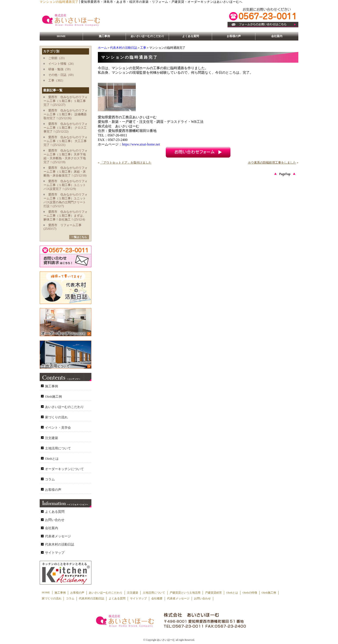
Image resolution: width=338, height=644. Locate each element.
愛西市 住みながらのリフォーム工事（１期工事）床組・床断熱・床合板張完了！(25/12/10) (66, 172)
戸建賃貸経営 (213, 593)
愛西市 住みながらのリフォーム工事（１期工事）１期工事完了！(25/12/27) (66, 101)
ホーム (102, 48)
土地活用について (58, 448)
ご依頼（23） (57, 58)
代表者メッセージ (58, 536)
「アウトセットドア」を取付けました (126, 163)
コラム (50, 479)
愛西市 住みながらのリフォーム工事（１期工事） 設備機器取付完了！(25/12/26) (66, 114)
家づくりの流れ (56, 417)
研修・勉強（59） (60, 69)
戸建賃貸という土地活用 (185, 593)
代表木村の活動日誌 (124, 48)
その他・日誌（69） (62, 75)
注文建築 (52, 438)
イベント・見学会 (58, 428)
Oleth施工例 (53, 397)
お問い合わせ (55, 520)
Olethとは (52, 459)
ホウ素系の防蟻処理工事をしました (272, 163)
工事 (143, 48)
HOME (61, 36)
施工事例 (104, 36)
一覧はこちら (79, 237)
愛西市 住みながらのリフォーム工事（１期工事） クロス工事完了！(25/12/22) (66, 128)
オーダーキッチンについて (64, 469)
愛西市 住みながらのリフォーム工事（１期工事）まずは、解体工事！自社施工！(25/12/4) (66, 216)
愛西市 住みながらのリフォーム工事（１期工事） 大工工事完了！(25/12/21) (66, 141)
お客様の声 (234, 36)
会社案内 (277, 36)
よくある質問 (191, 36)
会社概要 (157, 599)
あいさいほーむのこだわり (147, 36)
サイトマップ (55, 553)
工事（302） (57, 80)
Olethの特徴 (250, 593)
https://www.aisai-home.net (141, 144)
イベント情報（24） (62, 64)
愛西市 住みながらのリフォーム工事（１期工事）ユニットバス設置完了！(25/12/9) (66, 185)
